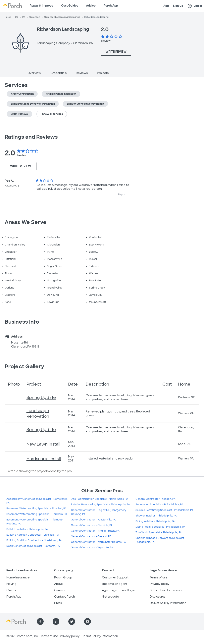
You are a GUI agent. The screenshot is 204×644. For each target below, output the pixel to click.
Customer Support (115, 577)
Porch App (111, 6)
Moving (11, 584)
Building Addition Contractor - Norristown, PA (34, 540)
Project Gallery (25, 366)
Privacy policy (160, 584)
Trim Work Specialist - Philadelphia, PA (159, 532)
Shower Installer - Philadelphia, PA (156, 516)
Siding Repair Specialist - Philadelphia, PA (160, 527)
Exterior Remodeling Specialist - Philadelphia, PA (100, 505)
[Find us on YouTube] (87, 621)
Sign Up (178, 6)
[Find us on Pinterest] (56, 621)
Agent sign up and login (119, 590)
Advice (91, 6)
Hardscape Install (44, 459)
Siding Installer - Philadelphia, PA (155, 521)
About (59, 584)
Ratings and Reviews (31, 137)
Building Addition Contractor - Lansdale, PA (33, 535)
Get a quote (110, 597)
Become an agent (115, 584)
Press (58, 603)
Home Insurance (18, 577)
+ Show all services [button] (52, 114)
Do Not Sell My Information (168, 603)
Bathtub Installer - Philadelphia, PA (27, 529)
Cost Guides (70, 6)
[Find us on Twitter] (72, 621)
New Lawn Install (44, 444)
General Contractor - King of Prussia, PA (95, 531)
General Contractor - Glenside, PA (92, 525)
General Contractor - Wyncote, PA (92, 548)
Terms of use (159, 577)
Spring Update (41, 398)
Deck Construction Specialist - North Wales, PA (100, 499)
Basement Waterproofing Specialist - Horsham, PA (37, 514)
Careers (60, 590)
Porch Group (63, 577)
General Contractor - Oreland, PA (91, 536)
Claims (11, 590)
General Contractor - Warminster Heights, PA (98, 542)
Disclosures (158, 597)
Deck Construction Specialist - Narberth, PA (33, 546)
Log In (195, 6)
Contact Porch (65, 597)
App (166, 6)
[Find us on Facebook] (40, 621)
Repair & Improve (41, 6)
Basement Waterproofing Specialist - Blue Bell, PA (36, 509)
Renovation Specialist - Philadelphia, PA (159, 505)
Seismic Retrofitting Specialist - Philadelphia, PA (164, 510)
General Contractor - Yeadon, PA (155, 499)
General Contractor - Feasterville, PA (93, 520)
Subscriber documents (166, 590)
